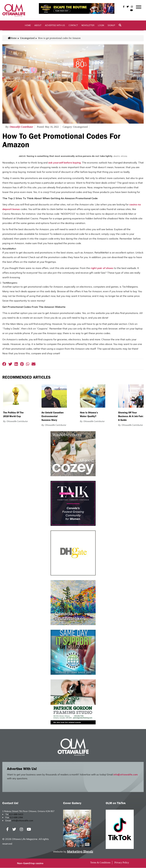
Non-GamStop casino (30, 863)
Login (101, 26)
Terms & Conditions (100, 863)
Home (28, 26)
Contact (73, 26)
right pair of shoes (102, 268)
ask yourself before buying (64, 163)
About (38, 26)
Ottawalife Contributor (21, 127)
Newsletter (88, 26)
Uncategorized (27, 38)
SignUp (111, 26)
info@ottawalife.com (126, 775)
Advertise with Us (55, 26)
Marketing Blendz (80, 851)
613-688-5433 (16, 815)
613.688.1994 (16, 818)
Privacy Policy (122, 863)
